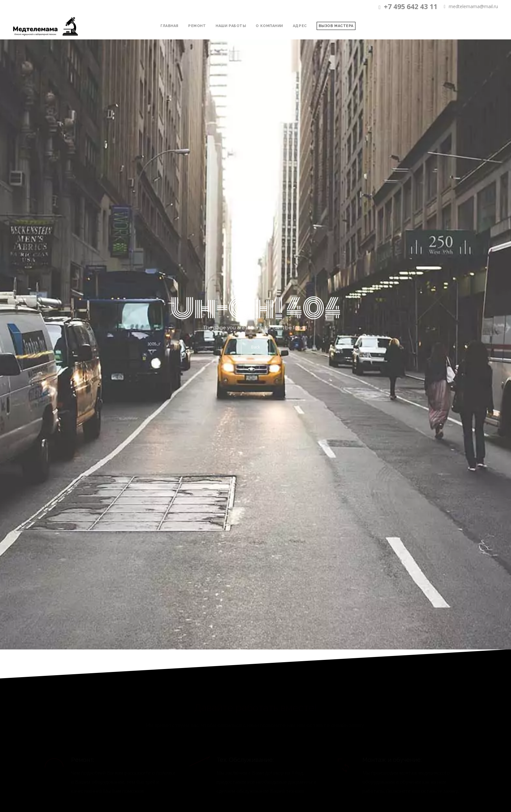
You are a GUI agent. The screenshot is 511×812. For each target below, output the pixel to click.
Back (255, 347)
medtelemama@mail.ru (471, 7)
